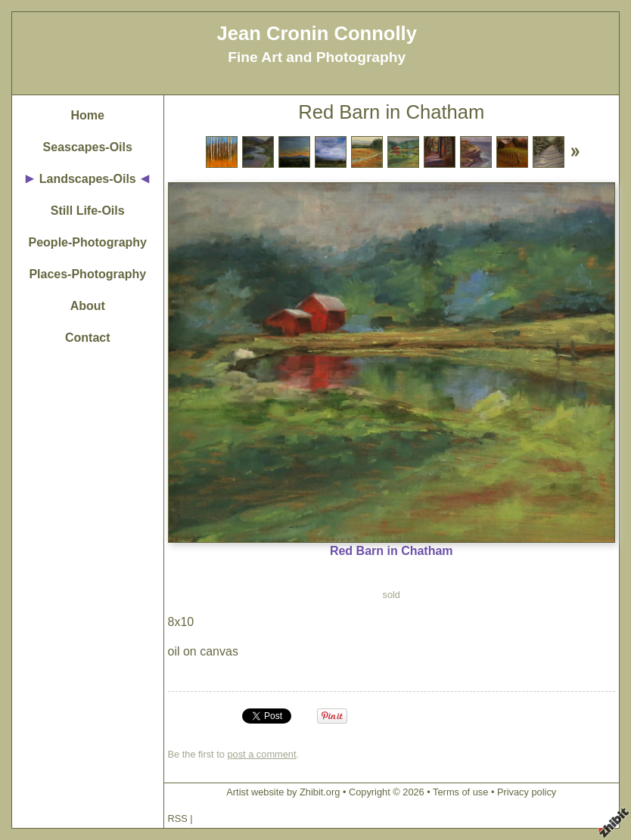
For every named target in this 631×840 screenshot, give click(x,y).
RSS (178, 818)
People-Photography (88, 242)
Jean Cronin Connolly (317, 33)
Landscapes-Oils (88, 179)
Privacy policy (527, 792)
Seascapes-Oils (88, 147)
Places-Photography (87, 274)
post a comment (261, 754)
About (88, 306)
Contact (88, 338)
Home (88, 115)
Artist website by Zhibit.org (283, 792)
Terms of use (460, 792)
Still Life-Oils (88, 211)
